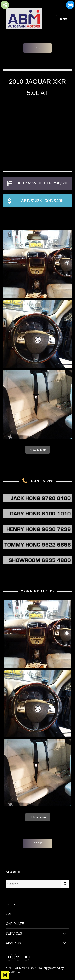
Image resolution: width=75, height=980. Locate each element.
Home (11, 904)
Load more (38, 450)
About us (13, 943)
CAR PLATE (15, 924)
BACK (38, 48)
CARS (10, 914)
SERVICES (14, 933)
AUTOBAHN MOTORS (20, 968)
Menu (63, 19)
